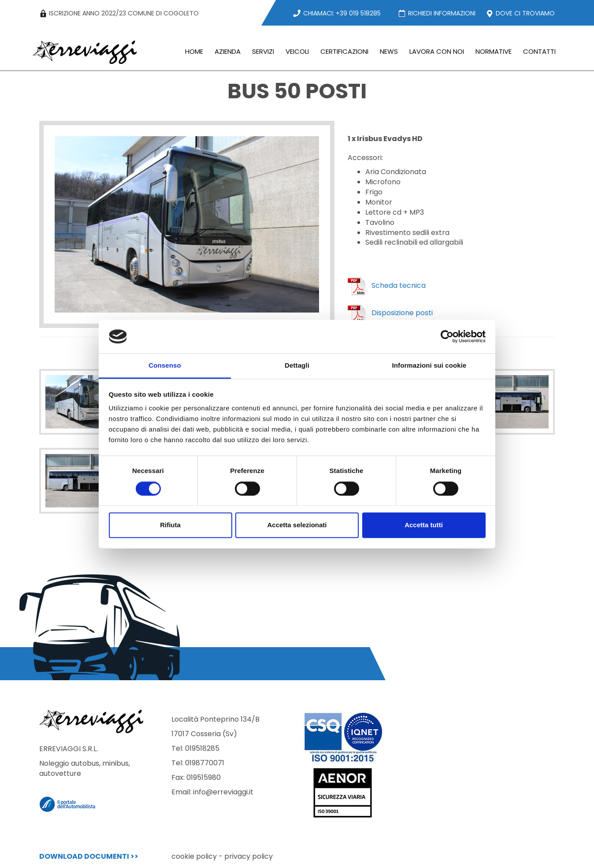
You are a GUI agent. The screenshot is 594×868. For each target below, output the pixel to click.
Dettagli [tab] (297, 366)
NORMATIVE (494, 52)
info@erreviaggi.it (223, 792)
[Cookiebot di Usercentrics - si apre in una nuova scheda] (447, 336)
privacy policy (249, 856)
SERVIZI (263, 52)
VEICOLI (297, 52)
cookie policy (194, 856)
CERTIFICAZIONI (344, 52)
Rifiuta (170, 525)
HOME (194, 52)
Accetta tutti (424, 525)
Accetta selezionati (297, 525)
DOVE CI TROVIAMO (520, 13)
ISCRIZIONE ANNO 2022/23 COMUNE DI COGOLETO (119, 13)
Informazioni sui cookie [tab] (429, 366)
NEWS (389, 52)
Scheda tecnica (387, 285)
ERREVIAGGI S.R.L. (99, 761)
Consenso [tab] (165, 366)
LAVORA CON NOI (437, 52)
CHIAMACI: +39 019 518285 (337, 13)
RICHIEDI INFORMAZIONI (436, 13)
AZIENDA (228, 52)
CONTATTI (539, 52)
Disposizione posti (390, 313)
